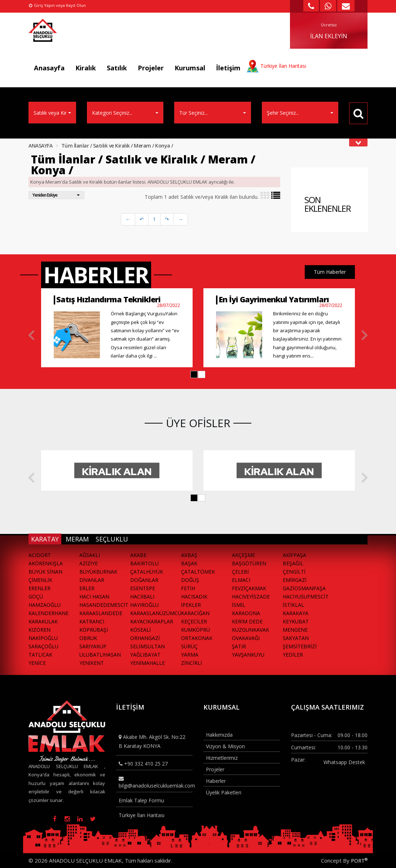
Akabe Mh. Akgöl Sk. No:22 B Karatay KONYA (152, 741)
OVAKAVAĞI (246, 638)
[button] (194, 374)
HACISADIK (194, 597)
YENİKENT (92, 663)
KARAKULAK (43, 621)
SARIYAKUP (93, 646)
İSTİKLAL (293, 605)
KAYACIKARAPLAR (152, 621)
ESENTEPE (143, 588)
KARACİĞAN (195, 613)
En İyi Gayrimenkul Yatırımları (274, 299)
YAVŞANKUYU (248, 655)
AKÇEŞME (243, 555)
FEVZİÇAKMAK (249, 588)
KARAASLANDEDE (101, 613)
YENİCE (37, 663)
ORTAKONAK (197, 638)
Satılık (117, 68)
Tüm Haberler (330, 272)
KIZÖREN (39, 630)
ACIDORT (40, 555)
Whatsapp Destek (344, 762)
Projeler (151, 68)
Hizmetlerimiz (222, 758)
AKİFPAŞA (294, 555)
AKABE (138, 555)
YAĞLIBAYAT (145, 655)
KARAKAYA (296, 613)
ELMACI (241, 580)
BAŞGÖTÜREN (249, 563)
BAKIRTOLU (144, 563)
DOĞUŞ (190, 580)
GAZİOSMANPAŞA (304, 588)
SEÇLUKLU (112, 539)
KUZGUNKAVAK (250, 630)
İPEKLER (191, 605)
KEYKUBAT (296, 621)
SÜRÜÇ (189, 646)
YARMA (190, 655)
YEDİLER (293, 655)
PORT (359, 861)
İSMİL (239, 605)
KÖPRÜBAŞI (94, 630)
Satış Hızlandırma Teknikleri (108, 299)
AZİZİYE (89, 563)
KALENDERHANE (49, 613)
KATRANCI (92, 621)
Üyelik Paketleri (224, 792)
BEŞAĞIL (293, 563)
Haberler (216, 781)
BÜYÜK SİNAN (45, 572)
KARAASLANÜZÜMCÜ (156, 613)
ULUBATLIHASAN (100, 655)
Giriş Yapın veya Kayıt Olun (57, 5)
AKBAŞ (189, 555)
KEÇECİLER (194, 621)
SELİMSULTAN (148, 646)
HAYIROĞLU (144, 605)
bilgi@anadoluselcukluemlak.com (156, 782)
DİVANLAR (92, 580)
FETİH (188, 588)
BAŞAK (189, 563)
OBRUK (88, 638)
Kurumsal (190, 68)
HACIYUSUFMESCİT (306, 597)
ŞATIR (239, 646)
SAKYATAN (296, 638)
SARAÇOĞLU (43, 646)
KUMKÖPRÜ (195, 630)
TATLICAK (40, 655)
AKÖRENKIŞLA (46, 563)
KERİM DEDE (247, 621)
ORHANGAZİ (145, 638)
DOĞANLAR (144, 580)
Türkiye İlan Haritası (142, 815)
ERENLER (39, 588)
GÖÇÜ (36, 597)
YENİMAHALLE (148, 663)
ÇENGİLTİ (294, 572)
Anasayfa (49, 68)
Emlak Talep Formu (141, 800)
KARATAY (45, 539)
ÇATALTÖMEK (198, 572)
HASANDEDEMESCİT (104, 605)
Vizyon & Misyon (225, 746)
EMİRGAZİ (295, 580)
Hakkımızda (219, 735)
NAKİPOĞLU (43, 638)
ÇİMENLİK (40, 580)
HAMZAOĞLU (45, 605)
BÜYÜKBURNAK (98, 572)
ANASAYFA (40, 146)
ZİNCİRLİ (192, 663)
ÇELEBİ (240, 572)
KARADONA (246, 613)
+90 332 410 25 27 (143, 764)
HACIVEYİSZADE (251, 597)
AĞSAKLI (90, 555)
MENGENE (295, 630)
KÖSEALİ (140, 630)
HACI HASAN (94, 597)
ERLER (87, 588)
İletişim (228, 68)
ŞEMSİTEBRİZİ (300, 646)
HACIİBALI (142, 597)
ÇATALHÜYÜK (147, 572)
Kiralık (86, 68)
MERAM (77, 539)
